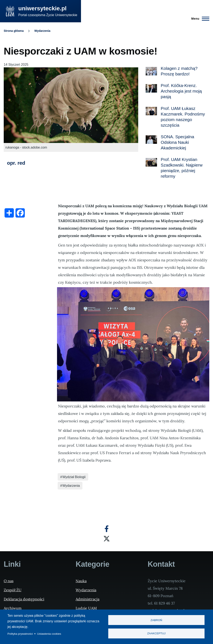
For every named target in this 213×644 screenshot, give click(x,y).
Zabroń (156, 620)
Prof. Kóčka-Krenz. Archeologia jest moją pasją (181, 91)
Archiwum (13, 608)
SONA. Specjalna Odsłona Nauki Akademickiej (177, 142)
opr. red (16, 163)
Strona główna (14, 31)
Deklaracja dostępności (24, 599)
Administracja (87, 599)
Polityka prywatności (20, 634)
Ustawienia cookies (49, 634)
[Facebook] (107, 529)
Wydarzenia (42, 31)
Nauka (81, 581)
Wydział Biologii (74, 477)
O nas (9, 581)
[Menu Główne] (199, 19)
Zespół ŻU (13, 590)
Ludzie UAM (86, 608)
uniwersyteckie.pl (42, 8)
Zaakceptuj (156, 634)
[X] (107, 539)
